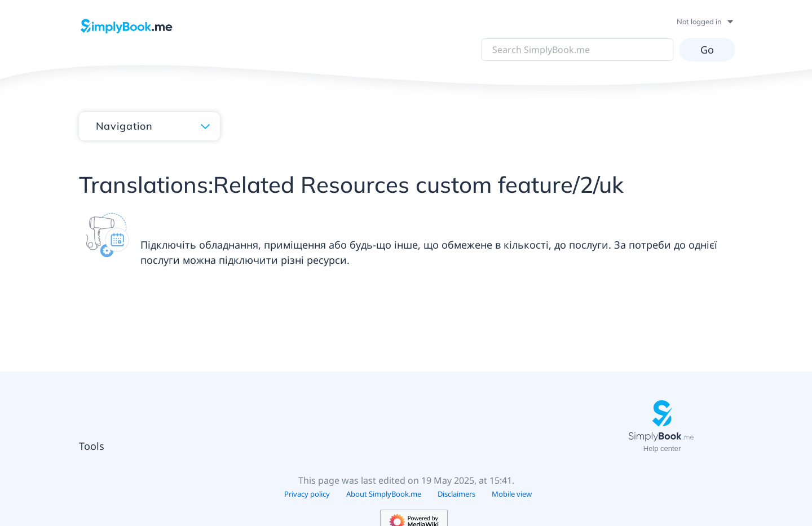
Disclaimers (456, 494)
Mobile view (512, 494)
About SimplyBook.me (384, 494)
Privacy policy (307, 494)
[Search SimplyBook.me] (575, 50)
